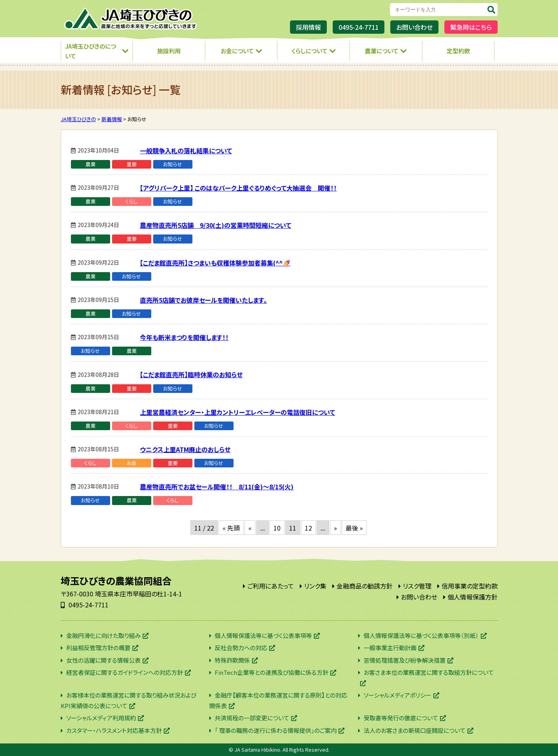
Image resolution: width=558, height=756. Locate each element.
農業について (382, 51)
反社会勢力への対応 (241, 648)
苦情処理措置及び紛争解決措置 (405, 660)
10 (277, 528)
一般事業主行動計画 (390, 648)
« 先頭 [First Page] (231, 528)
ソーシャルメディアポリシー (398, 695)
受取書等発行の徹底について (401, 718)
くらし (131, 201)
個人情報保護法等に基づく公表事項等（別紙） (421, 635)
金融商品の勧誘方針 (365, 586)
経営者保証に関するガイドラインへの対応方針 (125, 672)
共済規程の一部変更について (252, 718)
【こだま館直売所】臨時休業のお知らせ (191, 374)
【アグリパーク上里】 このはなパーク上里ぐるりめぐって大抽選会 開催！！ (238, 188)
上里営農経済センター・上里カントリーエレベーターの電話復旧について (237, 412)
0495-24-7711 (359, 27)
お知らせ (173, 164)
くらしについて (310, 51)
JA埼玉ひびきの (131, 19)
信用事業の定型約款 (470, 586)
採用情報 (308, 27)
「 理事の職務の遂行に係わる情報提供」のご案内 (276, 730)
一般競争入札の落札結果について (186, 151)
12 (308, 528)
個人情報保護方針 (473, 597)
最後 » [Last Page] (354, 528)
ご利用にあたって (271, 586)
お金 (131, 463)
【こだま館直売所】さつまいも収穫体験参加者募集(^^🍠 (215, 263)
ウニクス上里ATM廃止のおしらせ (185, 449)
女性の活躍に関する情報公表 (103, 660)
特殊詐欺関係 (232, 660)
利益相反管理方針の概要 (98, 648)
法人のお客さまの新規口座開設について (415, 730)
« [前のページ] (250, 528)
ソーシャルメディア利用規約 (101, 718)
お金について (237, 51)
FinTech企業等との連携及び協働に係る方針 (272, 672)
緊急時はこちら (471, 27)
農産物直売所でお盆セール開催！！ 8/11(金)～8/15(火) (217, 487)
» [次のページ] (335, 528)
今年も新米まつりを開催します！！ (184, 337)
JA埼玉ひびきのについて (91, 51)
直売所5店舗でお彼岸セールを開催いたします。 (203, 300)
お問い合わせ (414, 27)
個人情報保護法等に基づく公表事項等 (263, 635)
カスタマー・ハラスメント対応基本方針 (114, 730)
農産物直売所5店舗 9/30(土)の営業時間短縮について (216, 225)
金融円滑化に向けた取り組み (103, 635)
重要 (132, 164)
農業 (91, 164)
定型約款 (458, 51)
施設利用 (169, 51)
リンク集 (315, 586)
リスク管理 (417, 586)
